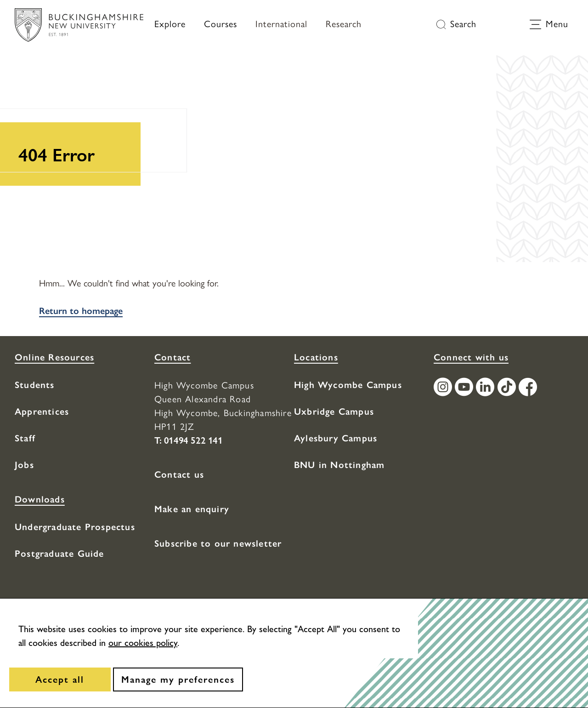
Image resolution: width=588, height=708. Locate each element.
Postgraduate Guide (59, 554)
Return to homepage (81, 311)
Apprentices (42, 411)
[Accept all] (60, 679)
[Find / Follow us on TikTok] (508, 388)
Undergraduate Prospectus (75, 527)
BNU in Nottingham (339, 465)
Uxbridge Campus (334, 411)
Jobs (24, 465)
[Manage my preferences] (178, 679)
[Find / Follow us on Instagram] (444, 388)
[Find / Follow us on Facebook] (529, 388)
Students (35, 385)
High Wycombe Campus (348, 385)
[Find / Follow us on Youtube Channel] (465, 388)
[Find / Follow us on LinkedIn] (486, 388)
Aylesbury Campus (336, 438)
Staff (25, 438)
